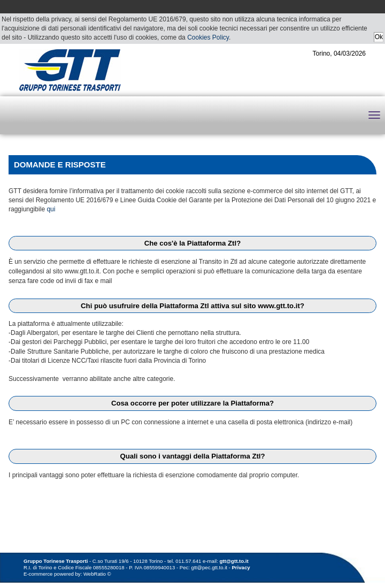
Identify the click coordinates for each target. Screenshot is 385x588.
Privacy (241, 567)
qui (51, 209)
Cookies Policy (208, 37)
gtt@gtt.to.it (234, 561)
